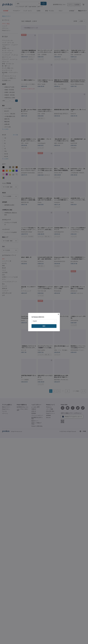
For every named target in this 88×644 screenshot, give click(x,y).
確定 (44, 326)
